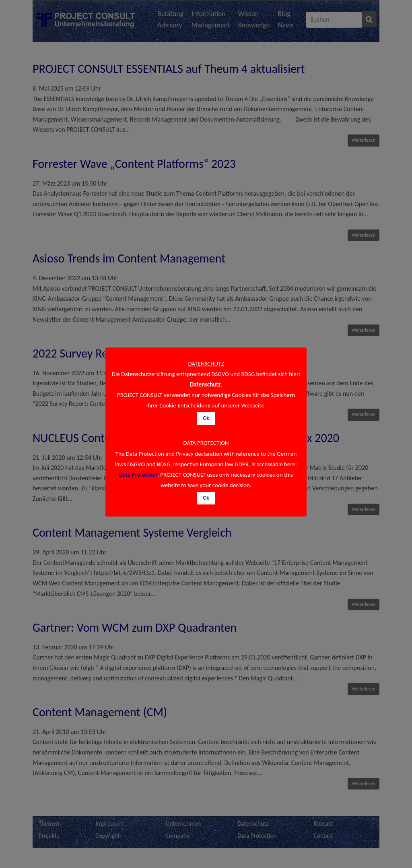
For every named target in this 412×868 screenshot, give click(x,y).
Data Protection (138, 475)
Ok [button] (206, 418)
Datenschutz (205, 384)
